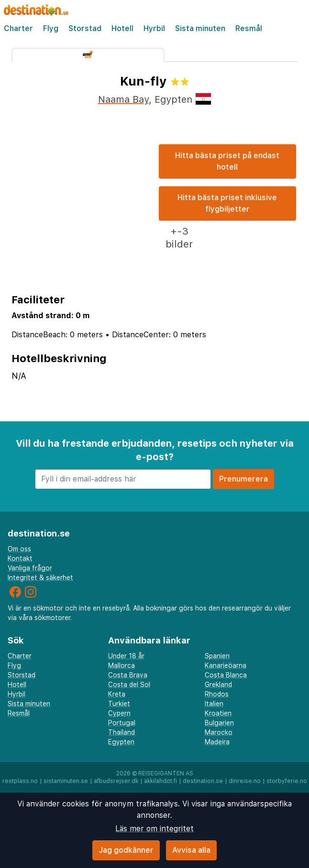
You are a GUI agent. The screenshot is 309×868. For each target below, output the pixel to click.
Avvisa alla (191, 850)
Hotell (122, 28)
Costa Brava (128, 675)
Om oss (19, 549)
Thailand (121, 732)
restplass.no (20, 781)
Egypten (121, 742)
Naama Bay (123, 99)
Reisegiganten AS (166, 773)
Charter (18, 28)
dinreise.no (245, 781)
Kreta (117, 694)
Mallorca (121, 665)
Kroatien (218, 713)
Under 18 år (126, 656)
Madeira (217, 742)
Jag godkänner (126, 850)
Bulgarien (219, 723)
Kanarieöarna (226, 665)
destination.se (203, 781)
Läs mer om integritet (154, 829)
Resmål (249, 28)
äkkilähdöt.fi (160, 781)
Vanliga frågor (30, 568)
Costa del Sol (129, 685)
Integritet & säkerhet (40, 578)
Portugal (122, 723)
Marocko (219, 732)
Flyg (51, 28)
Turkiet (119, 704)
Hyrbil (154, 28)
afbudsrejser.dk (116, 781)
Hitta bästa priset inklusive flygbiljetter (227, 203)
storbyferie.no (287, 781)
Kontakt (20, 558)
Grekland (218, 685)
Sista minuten (200, 28)
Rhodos (217, 694)
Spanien (217, 656)
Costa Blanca (226, 675)
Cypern (119, 713)
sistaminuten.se (66, 781)
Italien (214, 704)
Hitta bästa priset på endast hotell (227, 161)
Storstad (85, 28)
